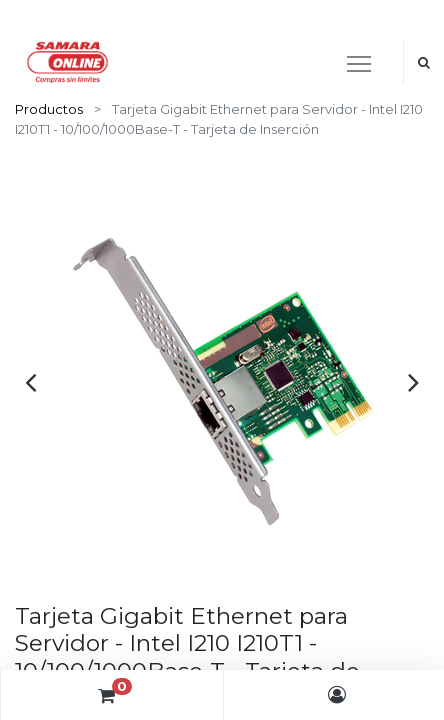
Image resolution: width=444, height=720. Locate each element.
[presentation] (30, 382)
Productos (49, 109)
